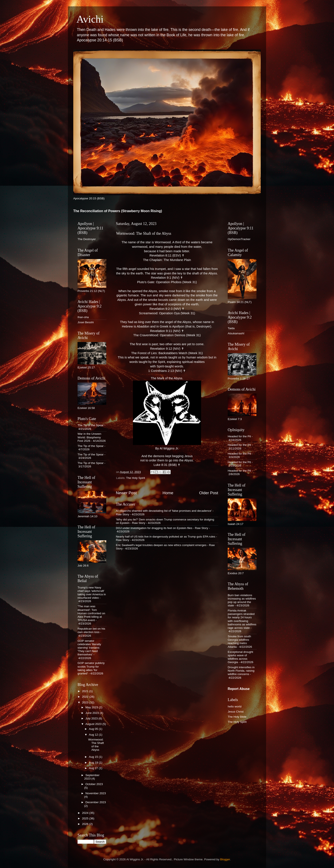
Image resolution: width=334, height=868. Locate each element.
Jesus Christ (236, 712)
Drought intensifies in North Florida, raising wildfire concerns (241, 671)
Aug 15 (94, 757)
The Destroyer (87, 239)
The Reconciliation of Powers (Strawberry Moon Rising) (118, 211)
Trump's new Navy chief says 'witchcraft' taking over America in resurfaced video (92, 593)
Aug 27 (94, 768)
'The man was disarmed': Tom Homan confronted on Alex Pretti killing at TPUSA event (91, 613)
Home (168, 493)
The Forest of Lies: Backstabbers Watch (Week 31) (167, 353)
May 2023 (92, 707)
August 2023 (94, 724)
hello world (235, 706)
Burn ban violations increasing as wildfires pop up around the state (242, 600)
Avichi (90, 19)
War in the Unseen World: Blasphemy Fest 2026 (89, 437)
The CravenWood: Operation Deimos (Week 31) (167, 335)
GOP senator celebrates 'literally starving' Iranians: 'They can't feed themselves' (89, 648)
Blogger (225, 859)
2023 (86, 702)
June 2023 (93, 713)
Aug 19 (94, 763)
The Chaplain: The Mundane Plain (167, 260)
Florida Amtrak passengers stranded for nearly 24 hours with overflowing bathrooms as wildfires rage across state (242, 619)
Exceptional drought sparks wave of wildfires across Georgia (240, 657)
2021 (86, 691)
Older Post (209, 493)
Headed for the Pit (239, 436)
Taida (231, 328)
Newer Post (126, 493)
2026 (86, 824)
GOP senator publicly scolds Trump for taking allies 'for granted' (91, 668)
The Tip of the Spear (91, 425)
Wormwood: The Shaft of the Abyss (96, 745)
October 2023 (94, 784)
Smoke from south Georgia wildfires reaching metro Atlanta (239, 642)
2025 (86, 818)
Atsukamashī (236, 333)
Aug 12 (94, 735)
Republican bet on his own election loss (91, 630)
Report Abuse (239, 689)
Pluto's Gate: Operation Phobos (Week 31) (167, 282)
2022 (86, 697)
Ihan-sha (83, 317)
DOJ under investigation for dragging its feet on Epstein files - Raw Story (162, 528)
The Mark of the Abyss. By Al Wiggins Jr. (167, 413)
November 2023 (96, 793)
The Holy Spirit (136, 478)
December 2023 (96, 802)
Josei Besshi (86, 322)
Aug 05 (94, 729)
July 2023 (92, 718)
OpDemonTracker (239, 239)
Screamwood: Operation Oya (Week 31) (167, 313)
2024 (86, 813)
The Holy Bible (237, 717)
